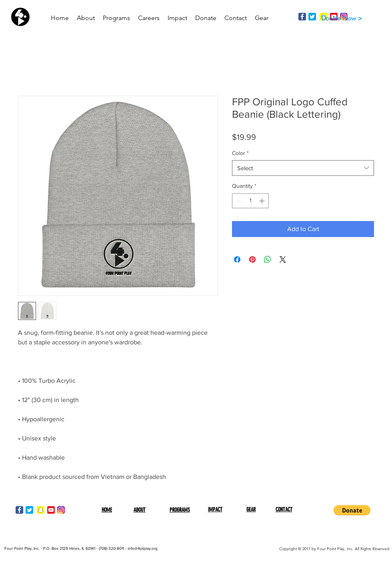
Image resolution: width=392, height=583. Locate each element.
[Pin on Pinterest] (252, 259)
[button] (352, 510)
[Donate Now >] (342, 18)
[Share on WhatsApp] (268, 259)
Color (240, 153)
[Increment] (263, 201)
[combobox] (303, 168)
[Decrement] (238, 201)
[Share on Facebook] (237, 259)
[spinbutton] (250, 201)
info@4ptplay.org (143, 548)
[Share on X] (283, 259)
